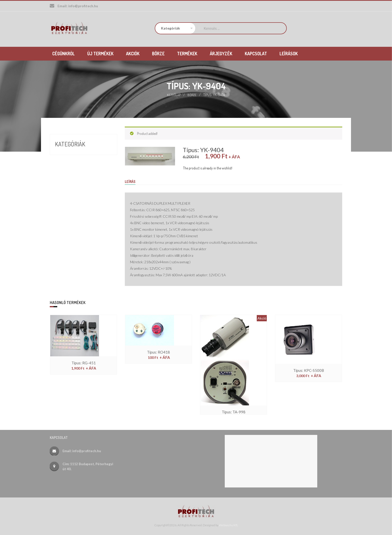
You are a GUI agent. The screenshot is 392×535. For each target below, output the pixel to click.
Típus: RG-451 (83, 363)
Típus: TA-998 (234, 412)
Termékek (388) (70, 173)
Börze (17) (64, 164)
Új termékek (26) (71, 182)
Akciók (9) (64, 155)
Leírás (131, 181)
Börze (192, 94)
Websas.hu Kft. (228, 525)
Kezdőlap (174, 94)
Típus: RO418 (158, 352)
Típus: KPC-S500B (309, 370)
